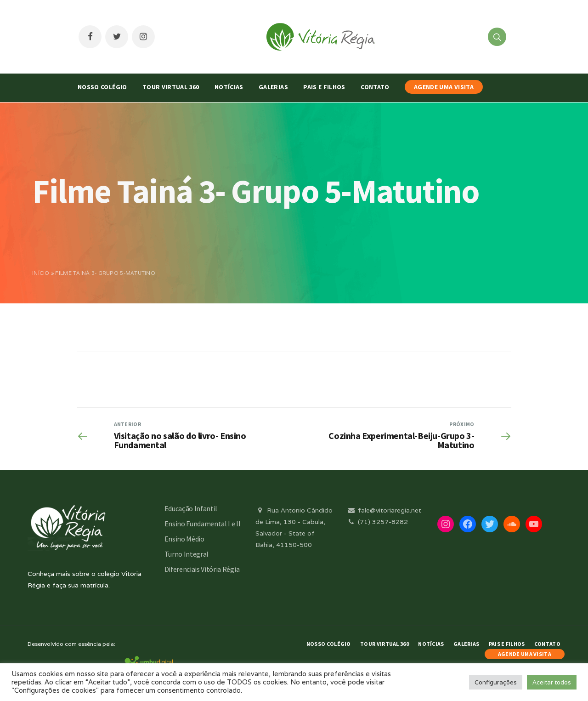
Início (41, 273)
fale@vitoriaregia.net (384, 510)
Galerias (273, 87)
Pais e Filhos (324, 87)
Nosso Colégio (102, 87)
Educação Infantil (191, 508)
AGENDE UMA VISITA (444, 87)
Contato (375, 87)
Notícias (229, 87)
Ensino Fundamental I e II (203, 524)
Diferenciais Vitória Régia (202, 569)
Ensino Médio (184, 539)
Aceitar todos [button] (552, 682)
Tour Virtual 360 (171, 87)
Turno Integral (187, 554)
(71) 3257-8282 (377, 522)
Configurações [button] (496, 682)
